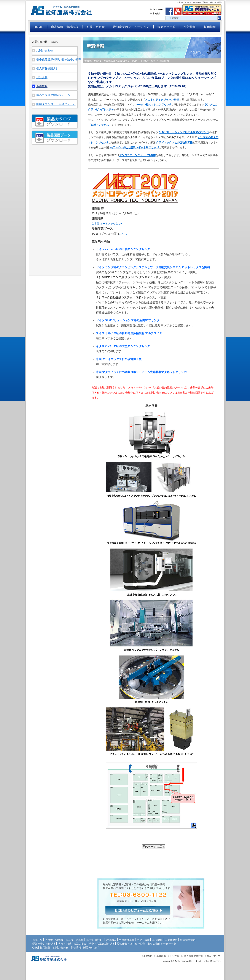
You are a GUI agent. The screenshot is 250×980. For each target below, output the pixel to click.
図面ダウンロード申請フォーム (56, 104)
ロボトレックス (100, 125)
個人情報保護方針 (48, 68)
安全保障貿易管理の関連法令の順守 (57, 60)
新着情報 (76, 948)
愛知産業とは (125, 944)
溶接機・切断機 (54, 940)
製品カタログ (91, 948)
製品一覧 (38, 940)
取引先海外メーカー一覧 (162, 944)
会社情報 (190, 27)
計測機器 (111, 940)
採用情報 (210, 27)
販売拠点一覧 (167, 27)
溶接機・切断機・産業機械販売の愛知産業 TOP (111, 61)
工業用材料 (171, 940)
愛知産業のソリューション (131, 27)
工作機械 (157, 940)
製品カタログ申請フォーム (53, 95)
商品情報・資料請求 (65, 27)
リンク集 (42, 77)
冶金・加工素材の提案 (102, 944)
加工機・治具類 (75, 940)
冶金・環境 (143, 940)
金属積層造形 (188, 940)
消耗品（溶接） (95, 940)
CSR (35, 948)
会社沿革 (140, 944)
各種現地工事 (127, 940)
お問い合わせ (96, 27)
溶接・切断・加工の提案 (72, 944)
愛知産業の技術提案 (44, 944)
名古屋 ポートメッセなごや (107, 224)
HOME (39, 27)
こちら (123, 234)
